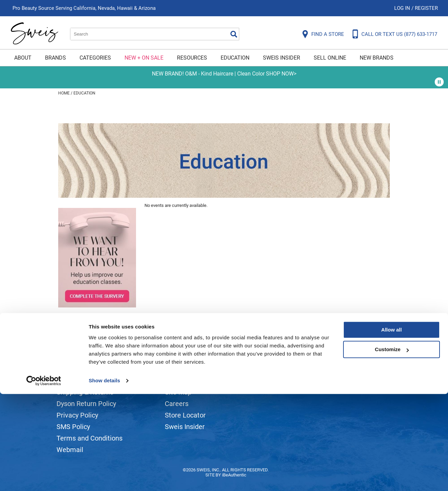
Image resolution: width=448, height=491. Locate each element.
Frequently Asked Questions (99, 369)
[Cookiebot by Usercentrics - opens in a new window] (44, 478)
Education (235, 58)
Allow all (392, 427)
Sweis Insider (282, 58)
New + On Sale (144, 58)
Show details (104, 478)
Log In (403, 8)
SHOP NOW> (281, 74)
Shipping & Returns (85, 392)
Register (426, 8)
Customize (392, 446)
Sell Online (330, 58)
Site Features (185, 381)
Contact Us (73, 381)
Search (234, 34)
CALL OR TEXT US (399, 34)
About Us (178, 369)
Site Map (178, 392)
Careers (177, 404)
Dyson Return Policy (86, 404)
